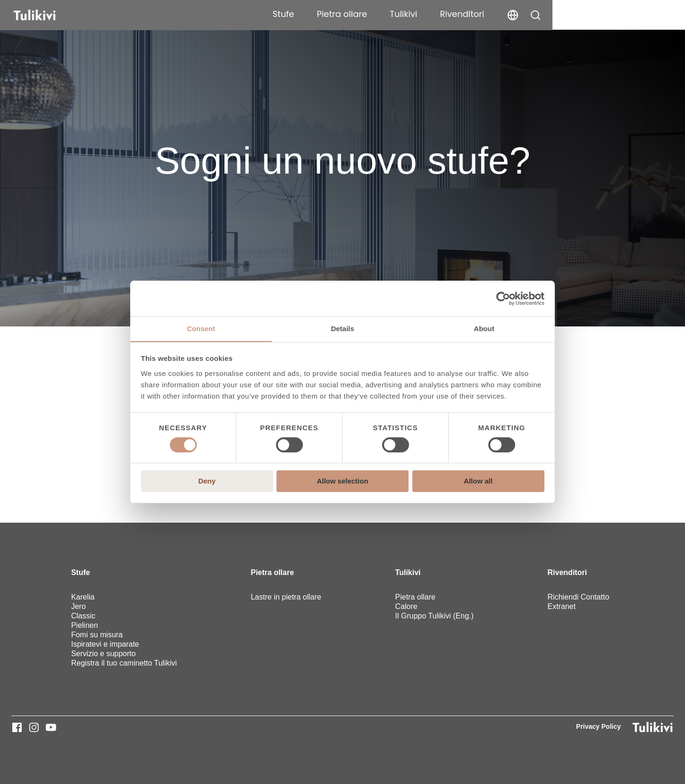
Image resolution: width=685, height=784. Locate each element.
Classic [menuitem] (84, 616)
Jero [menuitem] (79, 606)
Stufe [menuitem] (81, 572)
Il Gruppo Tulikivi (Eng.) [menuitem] (434, 616)
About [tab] (484, 329)
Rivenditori (595, 14)
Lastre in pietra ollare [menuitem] (286, 597)
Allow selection (342, 481)
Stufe (416, 14)
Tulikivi (536, 14)
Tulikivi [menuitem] (408, 572)
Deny (207, 481)
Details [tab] (342, 329)
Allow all (478, 481)
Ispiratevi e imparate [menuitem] (105, 644)
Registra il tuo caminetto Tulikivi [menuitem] (124, 663)
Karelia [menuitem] (83, 597)
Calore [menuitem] (406, 606)
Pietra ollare (475, 14)
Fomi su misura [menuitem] (97, 635)
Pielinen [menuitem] (85, 625)
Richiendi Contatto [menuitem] (579, 597)
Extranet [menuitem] (562, 606)
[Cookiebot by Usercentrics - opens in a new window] (503, 298)
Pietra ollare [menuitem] (272, 572)
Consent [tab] (201, 329)
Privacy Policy (598, 726)
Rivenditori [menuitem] (568, 572)
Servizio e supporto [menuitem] (104, 654)
